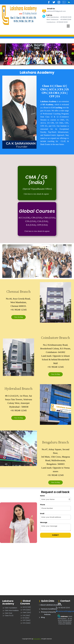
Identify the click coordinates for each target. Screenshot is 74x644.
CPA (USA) (25, 610)
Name (42, 496)
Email (42, 514)
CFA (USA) (25, 623)
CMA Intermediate (10, 611)
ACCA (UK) (26, 607)
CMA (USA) (26, 613)
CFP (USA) (25, 620)
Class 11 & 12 (8, 616)
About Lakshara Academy (50, 605)
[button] (1, 53)
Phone (43, 505)
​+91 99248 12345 (63, 608)
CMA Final (7, 613)
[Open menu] (68, 26)
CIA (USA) (25, 616)
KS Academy (37, 639)
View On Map (19, 317)
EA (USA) (25, 618)
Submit (55, 535)
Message (44, 522)
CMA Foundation (10, 608)
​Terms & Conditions (48, 609)
